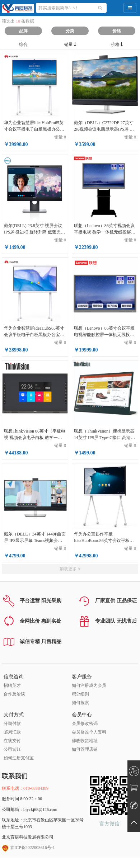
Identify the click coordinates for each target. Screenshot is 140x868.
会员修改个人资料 (89, 732)
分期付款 (12, 723)
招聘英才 (12, 685)
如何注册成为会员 (89, 685)
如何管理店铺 (85, 749)
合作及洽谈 (14, 694)
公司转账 (12, 749)
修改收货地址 (85, 741)
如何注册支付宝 (19, 758)
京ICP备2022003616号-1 (28, 848)
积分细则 (80, 694)
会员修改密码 (85, 723)
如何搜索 (80, 703)
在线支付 (12, 741)
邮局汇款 (12, 732)
